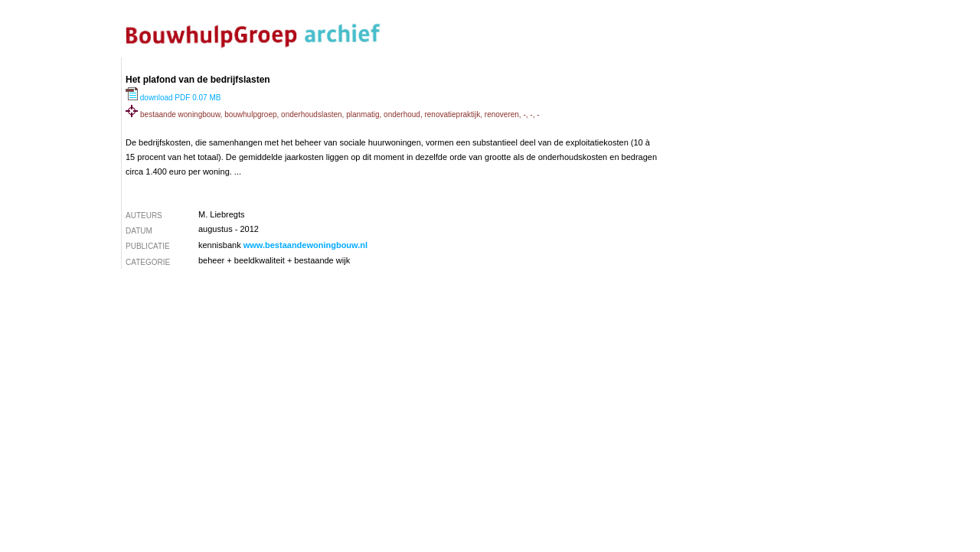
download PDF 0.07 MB (173, 98)
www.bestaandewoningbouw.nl (305, 245)
